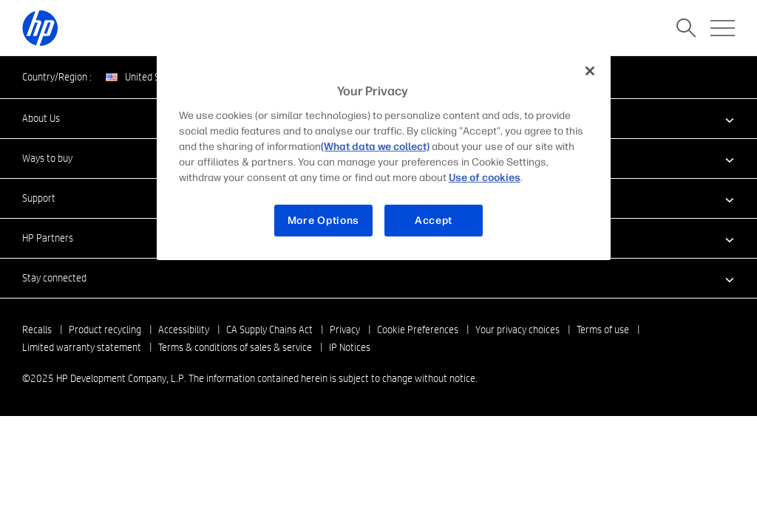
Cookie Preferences (418, 330)
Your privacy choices (517, 330)
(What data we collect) (375, 147)
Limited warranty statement (82, 347)
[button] (378, 278)
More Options (323, 221)
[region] (384, 157)
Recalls (37, 330)
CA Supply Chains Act (269, 330)
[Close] (590, 71)
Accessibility (184, 330)
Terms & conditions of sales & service (235, 347)
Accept (434, 221)
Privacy (345, 330)
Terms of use (603, 330)
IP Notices (350, 347)
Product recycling (105, 330)
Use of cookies (485, 178)
